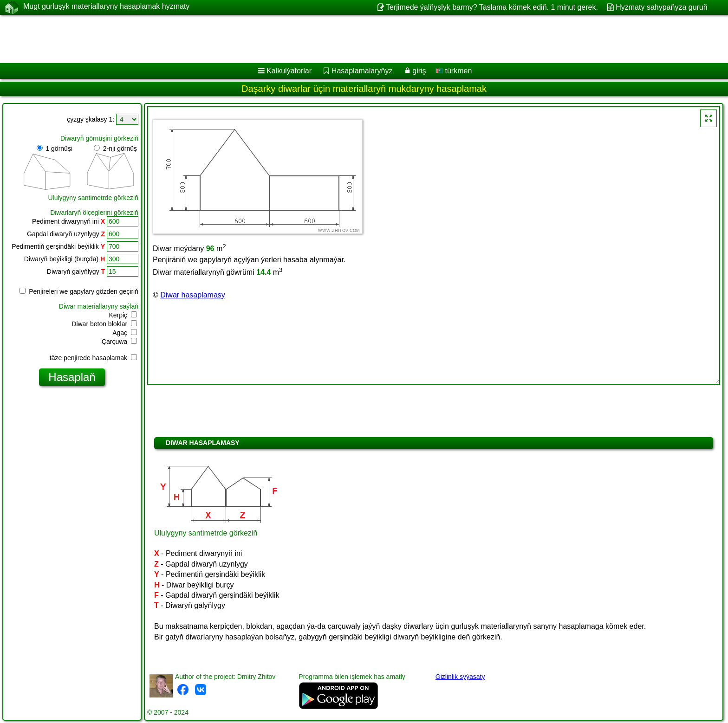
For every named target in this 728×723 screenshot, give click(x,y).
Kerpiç (123, 315)
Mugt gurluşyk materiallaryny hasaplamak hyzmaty (106, 7)
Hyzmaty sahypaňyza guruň (661, 7)
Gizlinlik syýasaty (460, 677)
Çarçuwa (119, 342)
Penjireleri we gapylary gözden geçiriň (79, 291)
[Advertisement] (282, 39)
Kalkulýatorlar (289, 71)
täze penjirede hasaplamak (93, 358)
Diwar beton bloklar (104, 324)
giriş (419, 71)
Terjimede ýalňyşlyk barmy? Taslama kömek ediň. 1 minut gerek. (492, 7)
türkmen (454, 71)
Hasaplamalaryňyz (362, 71)
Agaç (125, 333)
